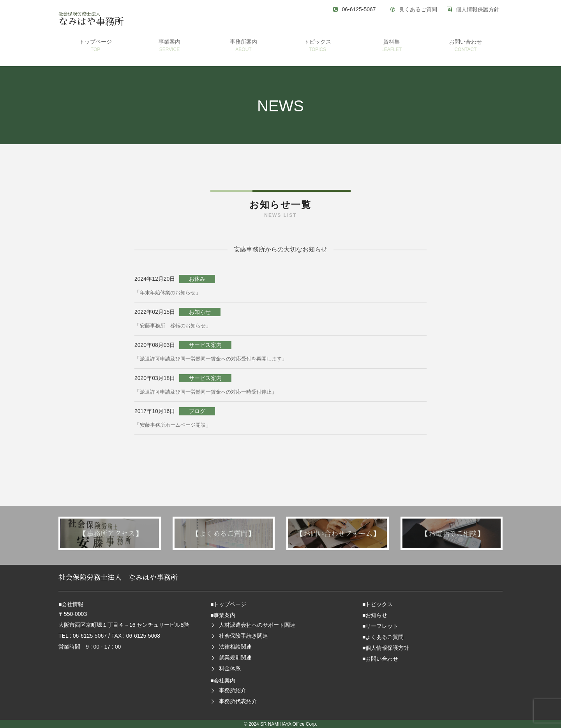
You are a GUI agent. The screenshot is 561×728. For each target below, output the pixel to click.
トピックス (379, 604)
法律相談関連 (235, 647)
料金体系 (230, 668)
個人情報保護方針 (478, 9)
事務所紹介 (233, 690)
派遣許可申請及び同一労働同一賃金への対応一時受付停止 (211, 392)
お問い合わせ (382, 659)
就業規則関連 (235, 658)
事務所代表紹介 (238, 701)
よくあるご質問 (385, 637)
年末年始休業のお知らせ (170, 292)
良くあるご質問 (418, 9)
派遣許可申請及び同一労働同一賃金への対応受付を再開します (216, 359)
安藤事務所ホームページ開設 (175, 425)
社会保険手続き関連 (243, 636)
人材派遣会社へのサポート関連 (257, 625)
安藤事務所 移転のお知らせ (175, 325)
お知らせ (376, 615)
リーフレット (382, 626)
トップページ (230, 604)
